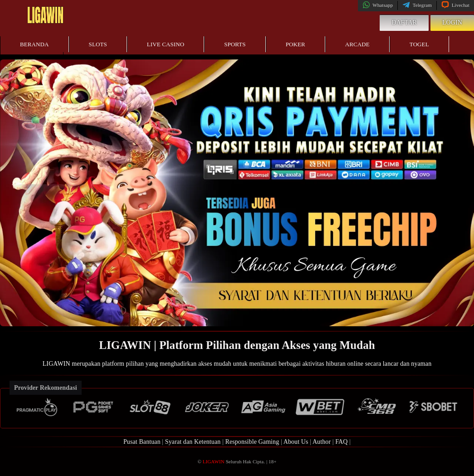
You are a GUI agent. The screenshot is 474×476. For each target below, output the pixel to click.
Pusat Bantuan (142, 442)
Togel (419, 44)
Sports (235, 44)
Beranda (34, 44)
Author (322, 442)
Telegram (417, 5)
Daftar (404, 22)
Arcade (357, 44)
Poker (296, 44)
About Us (296, 442)
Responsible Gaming (252, 442)
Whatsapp (378, 5)
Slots (98, 44)
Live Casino (166, 44)
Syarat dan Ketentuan (193, 442)
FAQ (341, 442)
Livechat (455, 5)
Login (452, 22)
